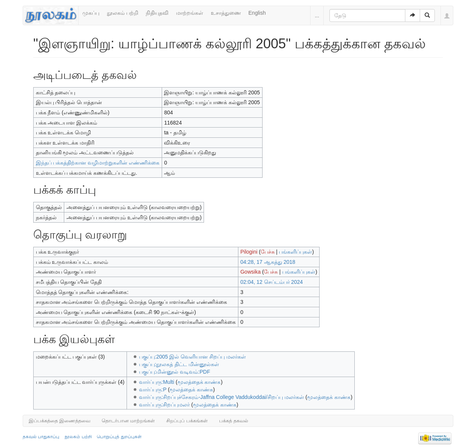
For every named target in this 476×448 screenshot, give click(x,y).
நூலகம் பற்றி (123, 13)
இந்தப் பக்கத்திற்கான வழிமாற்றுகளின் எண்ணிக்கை (98, 163)
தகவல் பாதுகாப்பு (41, 437)
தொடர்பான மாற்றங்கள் (128, 421)
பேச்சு (268, 252)
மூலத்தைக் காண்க (199, 382)
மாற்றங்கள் (190, 13)
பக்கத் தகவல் (234, 421)
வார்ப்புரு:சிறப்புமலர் (165, 405)
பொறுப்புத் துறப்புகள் (119, 437)
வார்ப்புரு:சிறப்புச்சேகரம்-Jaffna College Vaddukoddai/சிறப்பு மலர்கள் (222, 397)
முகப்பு (91, 13)
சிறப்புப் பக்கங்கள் (187, 421)
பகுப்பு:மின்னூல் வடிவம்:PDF (175, 372)
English (257, 13)
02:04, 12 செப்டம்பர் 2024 (271, 282)
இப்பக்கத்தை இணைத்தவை (59, 421)
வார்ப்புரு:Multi (157, 382)
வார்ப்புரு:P (153, 389)
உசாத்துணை (226, 13)
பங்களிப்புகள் (295, 252)
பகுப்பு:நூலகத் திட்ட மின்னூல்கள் (179, 364)
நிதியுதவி (157, 13)
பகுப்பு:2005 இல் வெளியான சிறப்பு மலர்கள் (193, 357)
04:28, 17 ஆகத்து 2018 (268, 262)
